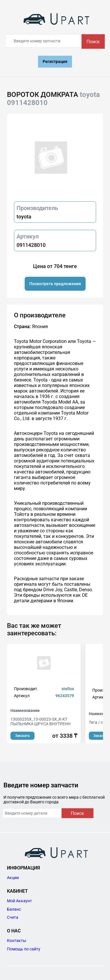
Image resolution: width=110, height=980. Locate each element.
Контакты (17, 941)
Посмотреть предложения (55, 284)
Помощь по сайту (24, 949)
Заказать (22, 736)
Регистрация (55, 62)
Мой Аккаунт (19, 901)
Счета (13, 917)
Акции (13, 878)
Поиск (93, 42)
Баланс (14, 909)
